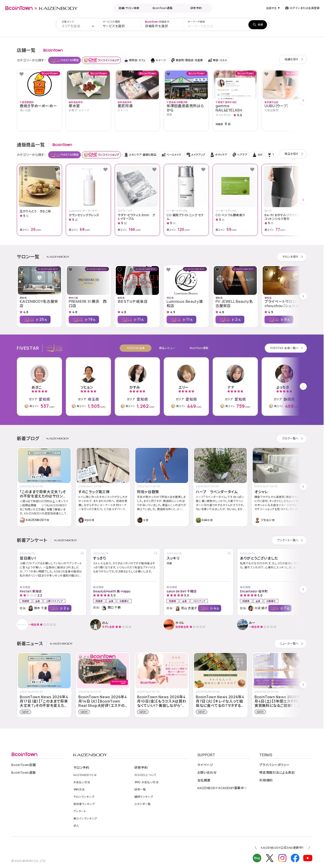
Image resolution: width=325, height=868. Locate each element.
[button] (293, 100)
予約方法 (79, 790)
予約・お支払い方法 (146, 782)
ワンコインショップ (101, 60)
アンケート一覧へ (291, 540)
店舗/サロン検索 (129, 8)
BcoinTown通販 (162, 8)
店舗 (23, 765)
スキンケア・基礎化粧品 (140, 155)
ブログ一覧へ (293, 439)
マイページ (205, 765)
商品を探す (295, 154)
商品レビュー (167, 348)
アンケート (80, 811)
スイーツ (158, 60)
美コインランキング (85, 819)
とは (85, 775)
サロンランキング (84, 797)
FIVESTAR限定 (64, 60)
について (145, 775)
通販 (23, 773)
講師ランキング (144, 797)
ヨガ (257, 155)
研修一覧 (140, 790)
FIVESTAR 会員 (136, 348)
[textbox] (71, 26)
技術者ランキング (84, 804)
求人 (76, 826)
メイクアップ (196, 155)
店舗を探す (295, 59)
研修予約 (196, 8)
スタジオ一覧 (142, 804)
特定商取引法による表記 (277, 773)
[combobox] (79, 26)
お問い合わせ (207, 773)
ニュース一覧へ (292, 644)
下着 (272, 155)
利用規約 (266, 780)
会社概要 (204, 780)
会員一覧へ (288, 348)
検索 (258, 25)
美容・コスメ (217, 60)
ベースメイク (171, 155)
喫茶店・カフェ (135, 60)
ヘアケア (240, 155)
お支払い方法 (82, 782)
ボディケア (219, 155)
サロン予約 (81, 768)
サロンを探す (294, 257)
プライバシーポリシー (274, 765)
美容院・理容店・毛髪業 (187, 60)
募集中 (222, 788)
